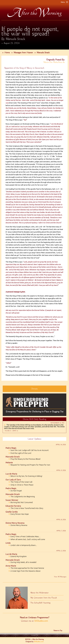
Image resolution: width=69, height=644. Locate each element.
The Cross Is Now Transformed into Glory (26, 508)
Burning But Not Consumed (21, 502)
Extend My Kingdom (18, 556)
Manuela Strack (43, 53)
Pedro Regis (11, 448)
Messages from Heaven (23, 53)
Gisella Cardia (12, 512)
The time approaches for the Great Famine (26, 568)
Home (7, 53)
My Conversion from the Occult (44, 598)
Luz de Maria (11, 474)
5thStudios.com (41, 621)
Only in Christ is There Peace (21, 485)
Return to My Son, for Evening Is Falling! (25, 476)
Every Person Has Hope (19, 514)
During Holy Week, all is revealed (22, 562)
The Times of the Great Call (20, 482)
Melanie (9, 462)
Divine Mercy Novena (15, 523)
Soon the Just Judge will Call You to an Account (29, 450)
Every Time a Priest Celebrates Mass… (24, 537)
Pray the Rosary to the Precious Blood (24, 459)
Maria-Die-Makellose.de (54, 62)
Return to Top (58, 631)
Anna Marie (11, 566)
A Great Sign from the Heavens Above (24, 571)
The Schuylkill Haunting (40, 603)
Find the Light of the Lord (20, 453)
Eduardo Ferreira (13, 506)
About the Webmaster (39, 593)
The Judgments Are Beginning (22, 497)
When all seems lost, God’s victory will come (27, 539)
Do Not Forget (15, 491)
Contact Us (34, 635)
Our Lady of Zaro (13, 480)
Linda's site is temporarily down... (23, 545)
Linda (8, 543)
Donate (34, 389)
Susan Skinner (12, 500)
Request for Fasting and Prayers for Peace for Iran (29, 465)
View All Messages (60, 577)
